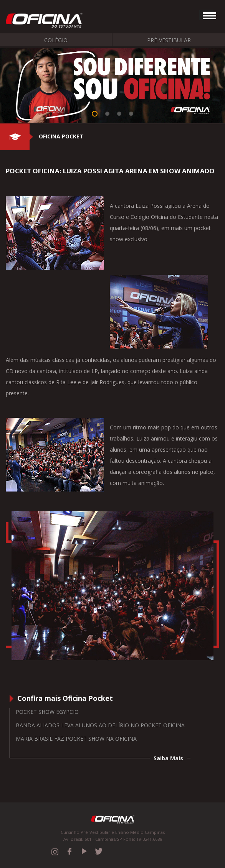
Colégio (56, 40)
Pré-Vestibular (169, 40)
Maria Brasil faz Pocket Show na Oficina (76, 739)
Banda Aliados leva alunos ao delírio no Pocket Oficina (100, 725)
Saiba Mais (168, 758)
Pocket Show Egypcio (47, 712)
